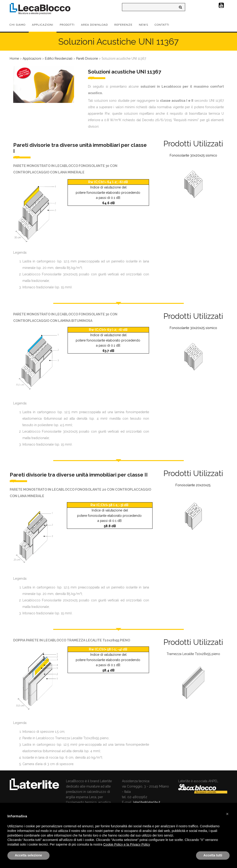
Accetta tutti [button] (213, 855)
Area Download (94, 25)
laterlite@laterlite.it (147, 802)
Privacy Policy (140, 844)
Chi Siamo (17, 25)
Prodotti (67, 25)
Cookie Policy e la (117, 844)
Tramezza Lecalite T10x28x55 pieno (193, 654)
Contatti (162, 25)
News (143, 25)
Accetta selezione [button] (28, 855)
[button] (227, 814)
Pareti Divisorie (87, 58)
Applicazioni (43, 25)
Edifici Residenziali (59, 58)
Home (14, 58)
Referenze (123, 25)
